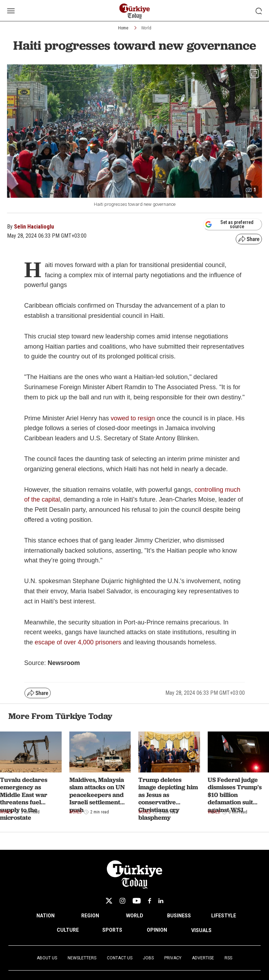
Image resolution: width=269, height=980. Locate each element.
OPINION (157, 930)
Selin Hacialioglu (34, 227)
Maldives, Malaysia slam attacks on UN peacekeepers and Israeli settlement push (97, 795)
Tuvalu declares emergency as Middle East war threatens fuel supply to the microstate (24, 799)
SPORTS (112, 930)
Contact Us (120, 958)
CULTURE (68, 930)
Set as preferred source (229, 224)
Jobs (148, 958)
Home (123, 28)
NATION (46, 916)
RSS (228, 958)
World (146, 28)
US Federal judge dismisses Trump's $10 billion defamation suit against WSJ (235, 795)
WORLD (135, 916)
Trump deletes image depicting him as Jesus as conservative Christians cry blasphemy (168, 799)
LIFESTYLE (224, 916)
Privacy (173, 958)
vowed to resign (133, 418)
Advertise (203, 958)
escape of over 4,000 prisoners (78, 642)
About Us (47, 958)
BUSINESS (179, 916)
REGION (90, 916)
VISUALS (201, 930)
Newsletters (82, 958)
